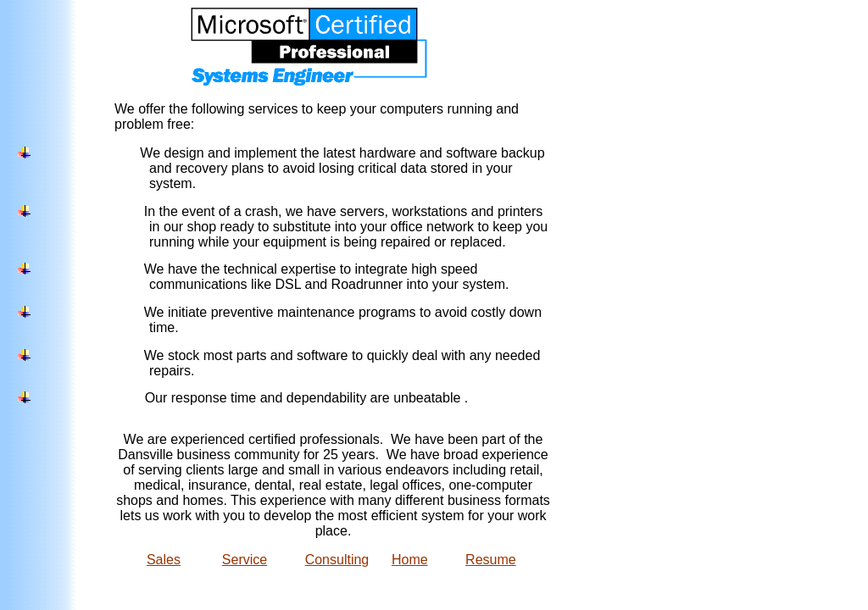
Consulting (337, 560)
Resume (491, 560)
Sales (164, 560)
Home (410, 560)
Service (245, 560)
